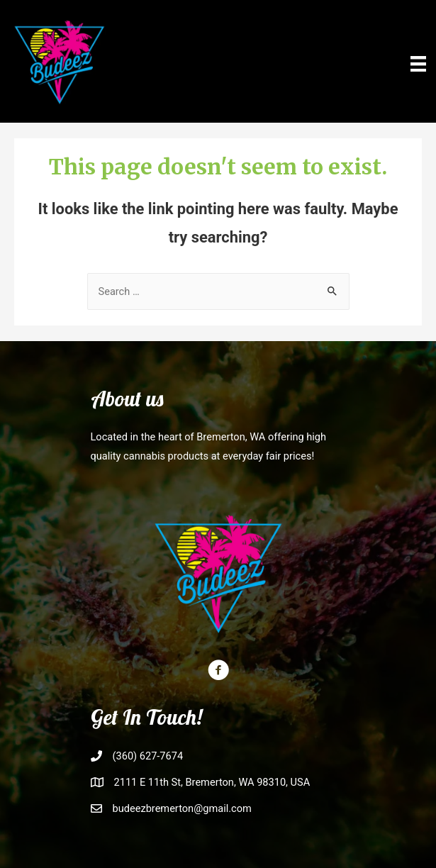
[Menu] (418, 63)
